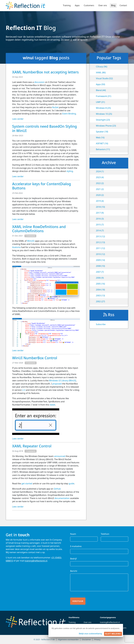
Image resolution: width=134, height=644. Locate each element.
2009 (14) (100, 260)
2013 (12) (100, 236)
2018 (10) (100, 207)
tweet (52, 405)
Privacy (97, 639)
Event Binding (69, 114)
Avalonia (16, 247)
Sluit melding (113, 634)
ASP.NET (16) (102, 143)
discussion (39, 82)
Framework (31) (104, 96)
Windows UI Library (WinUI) (63, 381)
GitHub (57, 489)
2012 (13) (100, 242)
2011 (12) (100, 248)
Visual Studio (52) (104, 78)
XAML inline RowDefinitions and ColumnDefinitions (39, 229)
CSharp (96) (102, 67)
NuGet (55, 107)
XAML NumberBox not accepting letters (45, 72)
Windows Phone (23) (106, 126)
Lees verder (18, 119)
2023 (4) (100, 177)
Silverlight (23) (103, 120)
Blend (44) (101, 90)
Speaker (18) (102, 132)
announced (60, 456)
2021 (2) (100, 189)
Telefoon (105, 534)
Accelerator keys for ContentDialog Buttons (42, 186)
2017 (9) (100, 213)
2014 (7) (100, 231)
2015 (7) (100, 225)
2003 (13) (100, 296)
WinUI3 (31, 241)
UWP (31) (100, 102)
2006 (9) (100, 278)
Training (65, 6)
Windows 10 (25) (104, 114)
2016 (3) (100, 219)
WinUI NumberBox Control (35, 358)
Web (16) (100, 138)
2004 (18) (100, 290)
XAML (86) (101, 73)
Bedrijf (73, 559)
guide (72, 483)
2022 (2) (100, 183)
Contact (123, 6)
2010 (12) (100, 254)
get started (27, 483)
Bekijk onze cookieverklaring (90, 634)
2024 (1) (100, 171)
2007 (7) (100, 272)
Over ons (102, 6)
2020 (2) (100, 195)
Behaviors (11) (103, 149)
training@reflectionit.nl (36, 561)
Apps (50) (100, 84)
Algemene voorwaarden (68, 639)
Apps (76, 6)
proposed (57, 384)
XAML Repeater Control (32, 446)
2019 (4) (100, 201)
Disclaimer (86, 639)
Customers (88, 6)
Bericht (74, 571)
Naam (73, 534)
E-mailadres (76, 546)
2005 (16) (100, 284)
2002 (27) (100, 301)
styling (70, 171)
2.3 (24, 390)
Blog (113, 6)
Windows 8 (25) (103, 108)
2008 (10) (100, 266)
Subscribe (101, 324)
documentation (62, 498)
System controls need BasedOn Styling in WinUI (44, 128)
